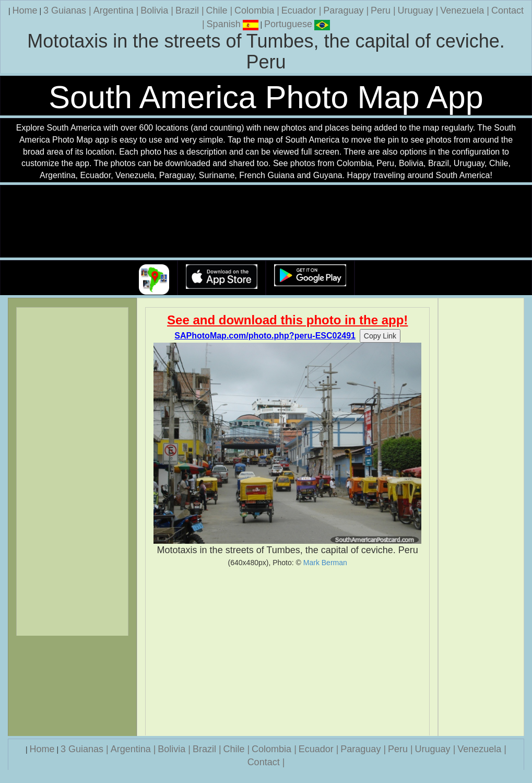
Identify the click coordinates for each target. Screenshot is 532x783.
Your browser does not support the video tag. (266, 222)
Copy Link (380, 336)
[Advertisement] (287, 651)
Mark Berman (325, 563)
